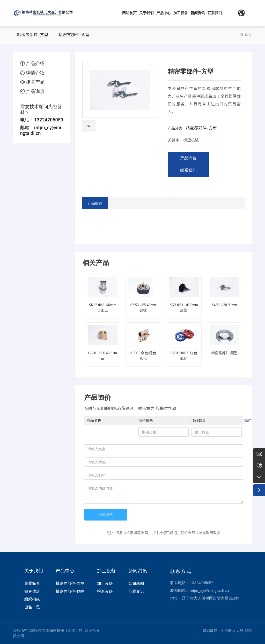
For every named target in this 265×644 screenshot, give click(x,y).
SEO (248, 631)
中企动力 (228, 631)
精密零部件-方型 (33, 35)
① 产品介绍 (32, 63)
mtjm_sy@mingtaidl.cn (41, 130)
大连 (240, 631)
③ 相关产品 (32, 82)
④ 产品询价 (32, 91)
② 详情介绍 (32, 73)
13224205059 (49, 120)
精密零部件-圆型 (74, 35)
